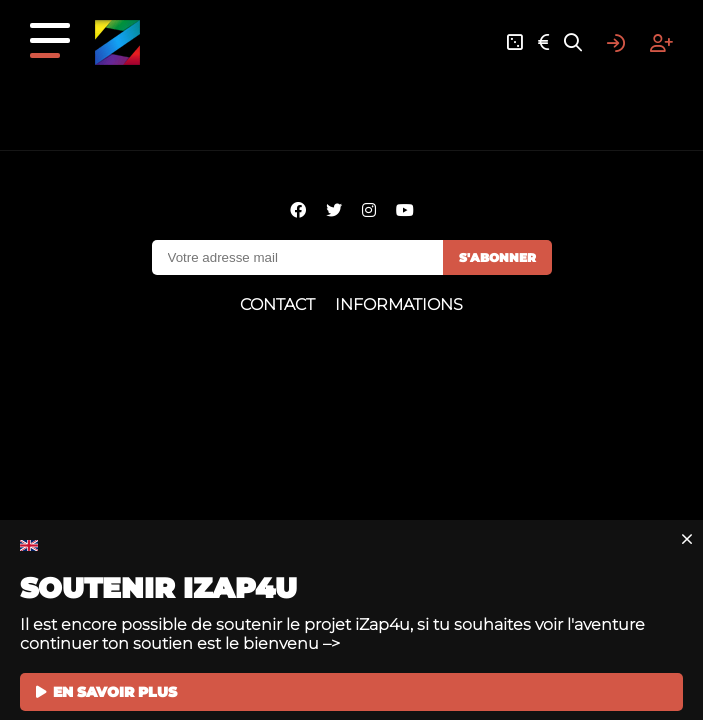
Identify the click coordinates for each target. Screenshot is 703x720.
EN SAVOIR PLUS (106, 692)
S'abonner (497, 257)
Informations (399, 304)
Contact (277, 304)
